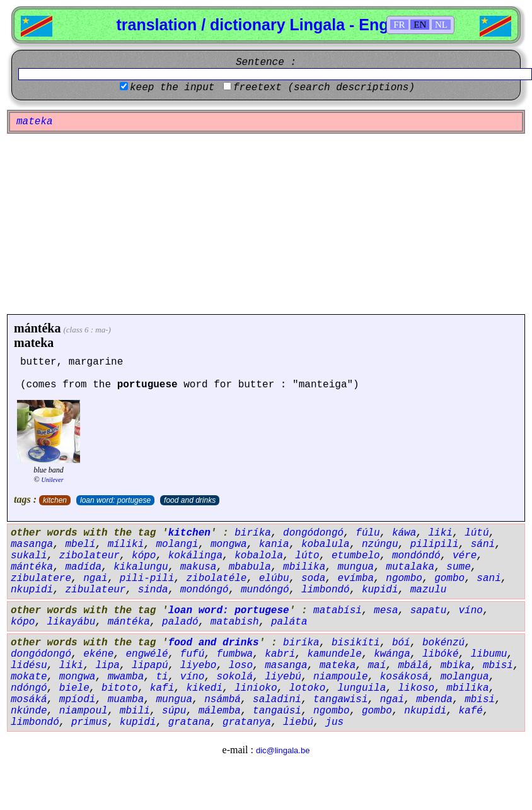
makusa (199, 567)
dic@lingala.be (283, 750)
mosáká (29, 700)
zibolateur (90, 556)
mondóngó (205, 590)
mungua (356, 567)
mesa (386, 611)
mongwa (229, 544)
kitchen (55, 500)
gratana (189, 722)
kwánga (392, 654)
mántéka (37, 328)
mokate (29, 677)
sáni (483, 544)
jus (334, 722)
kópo (144, 556)
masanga (32, 544)
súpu (174, 711)
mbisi (498, 666)
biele (74, 688)
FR (399, 25)
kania (274, 544)
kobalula (326, 544)
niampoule (340, 677)
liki (441, 533)
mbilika (304, 567)
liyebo (199, 666)
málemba (220, 711)
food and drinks (190, 500)
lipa (107, 666)
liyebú (283, 677)
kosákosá (404, 677)
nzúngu (380, 544)
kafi (162, 688)
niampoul (84, 711)
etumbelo (356, 556)
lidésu (29, 666)
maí (377, 666)
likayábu (72, 622)
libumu (489, 654)
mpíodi (78, 700)
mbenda (434, 700)
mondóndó (416, 556)
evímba (356, 578)
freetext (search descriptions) (324, 88)
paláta (289, 622)
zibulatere (41, 578)
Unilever (53, 480)
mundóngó (265, 590)
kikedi (204, 688)
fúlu (367, 533)
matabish (235, 622)
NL (441, 25)
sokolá (234, 677)
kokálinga (195, 556)
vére (465, 556)
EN (420, 25)
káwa (404, 533)
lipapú (150, 666)
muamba (126, 700)
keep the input (172, 88)
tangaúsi (277, 711)
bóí (401, 643)
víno (471, 611)
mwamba (126, 677)
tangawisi (340, 700)
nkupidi (32, 590)
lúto (307, 556)
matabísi (338, 611)
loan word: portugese (115, 500)
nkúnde (29, 711)
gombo (449, 578)
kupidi (380, 590)
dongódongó (313, 533)
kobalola (259, 556)
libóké (441, 654)
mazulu (429, 590)
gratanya (247, 722)
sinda (153, 590)
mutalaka (410, 567)
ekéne (98, 654)
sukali (29, 556)
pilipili (435, 544)
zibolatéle (216, 578)
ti (162, 677)
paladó (180, 622)
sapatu (429, 611)
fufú (192, 654)
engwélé (147, 654)
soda (313, 578)
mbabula (250, 567)
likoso (417, 688)
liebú (298, 722)
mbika (456, 666)
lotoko (308, 688)
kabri (280, 654)
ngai (95, 578)
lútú (477, 533)
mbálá (413, 666)
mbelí (80, 544)
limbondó (326, 590)
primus (90, 722)
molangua (465, 677)
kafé (471, 711)
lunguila (362, 688)
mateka (34, 343)
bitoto (120, 688)
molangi (177, 544)
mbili (135, 711)
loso (241, 666)
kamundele (335, 654)
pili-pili (147, 578)
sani (489, 578)
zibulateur (95, 590)
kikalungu (141, 567)
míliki (126, 544)
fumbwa (234, 654)
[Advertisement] (266, 224)
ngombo (404, 578)
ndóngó (29, 688)
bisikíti (356, 643)
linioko (256, 688)
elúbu (274, 578)
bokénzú (443, 643)
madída (83, 567)
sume (458, 567)
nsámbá (223, 700)
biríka (253, 533)
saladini (277, 700)
